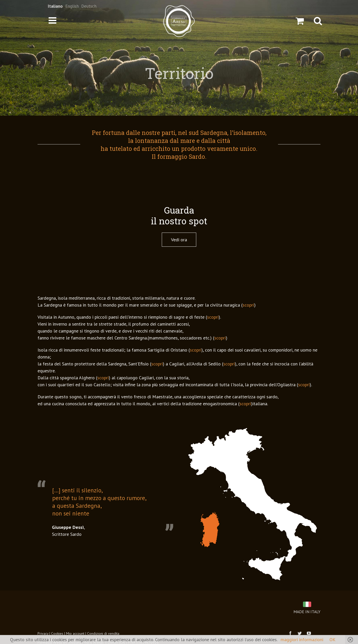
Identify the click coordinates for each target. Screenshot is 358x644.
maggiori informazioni (302, 640)
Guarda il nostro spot (179, 215)
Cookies (57, 633)
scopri (248, 305)
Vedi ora (179, 240)
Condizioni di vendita (103, 633)
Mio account (75, 633)
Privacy (43, 633)
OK (332, 640)
